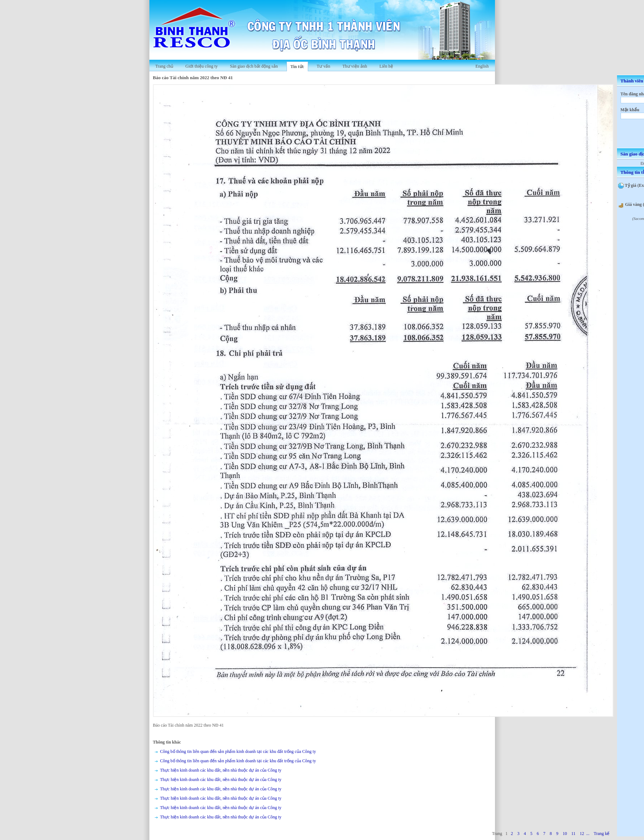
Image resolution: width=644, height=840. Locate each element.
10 (565, 834)
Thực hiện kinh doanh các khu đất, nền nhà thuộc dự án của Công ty (221, 770)
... (588, 834)
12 (582, 834)
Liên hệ (386, 66)
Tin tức (297, 67)
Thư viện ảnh (355, 66)
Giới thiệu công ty (202, 66)
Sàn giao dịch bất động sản (254, 66)
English (482, 66)
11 (573, 834)
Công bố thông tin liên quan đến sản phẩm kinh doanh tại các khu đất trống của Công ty (238, 751)
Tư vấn (323, 66)
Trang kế (602, 834)
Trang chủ (165, 66)
